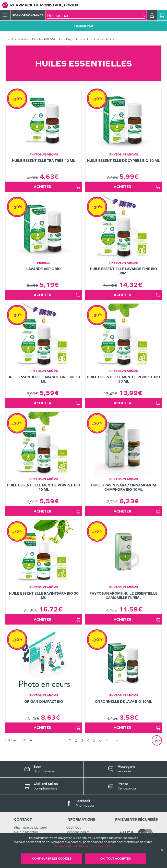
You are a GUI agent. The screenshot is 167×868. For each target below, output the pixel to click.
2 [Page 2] (76, 740)
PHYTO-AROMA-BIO (47, 39)
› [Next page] (112, 740)
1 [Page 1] (70, 740)
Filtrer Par (84, 26)
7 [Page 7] (106, 740)
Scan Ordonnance (28, 15)
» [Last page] (117, 740)
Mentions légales (78, 832)
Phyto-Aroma (75, 39)
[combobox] (94, 15)
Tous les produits (16, 39)
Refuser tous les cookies (96, 846)
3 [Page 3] (82, 740)
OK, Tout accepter (116, 859)
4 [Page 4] (88, 740)
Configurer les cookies (52, 859)
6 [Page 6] (100, 740)
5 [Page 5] (94, 740)
